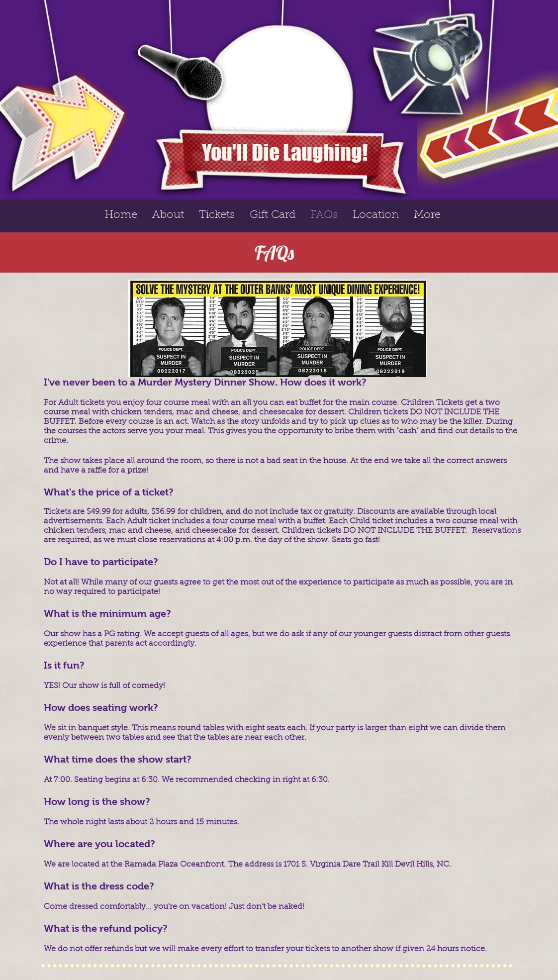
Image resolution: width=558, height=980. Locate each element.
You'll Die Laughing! (285, 152)
